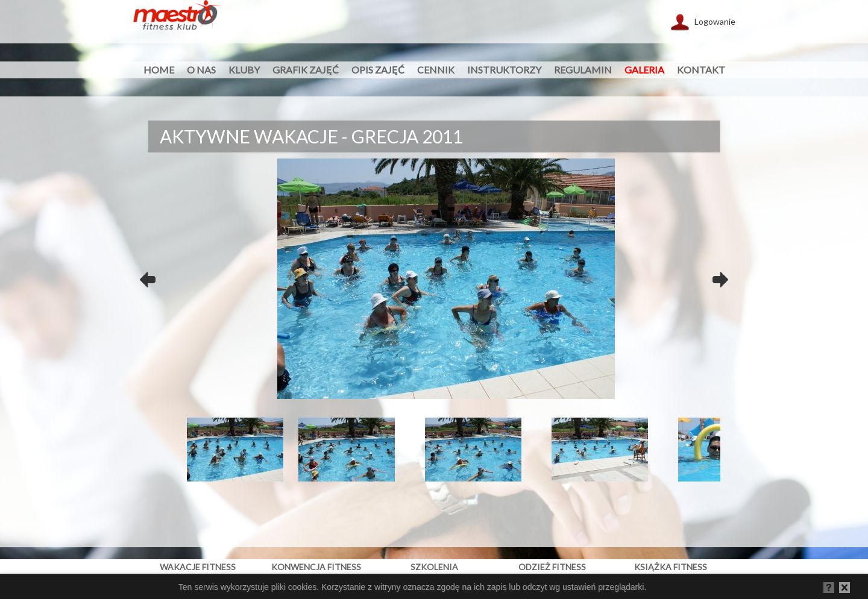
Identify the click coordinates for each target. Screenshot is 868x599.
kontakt (701, 70)
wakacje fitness (198, 567)
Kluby (244, 70)
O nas (201, 70)
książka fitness (671, 567)
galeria (644, 70)
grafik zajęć (306, 70)
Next (720, 276)
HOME (159, 70)
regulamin (583, 70)
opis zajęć (378, 70)
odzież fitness (552, 567)
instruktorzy (504, 70)
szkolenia (434, 567)
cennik (436, 70)
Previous (148, 276)
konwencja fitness (316, 567)
